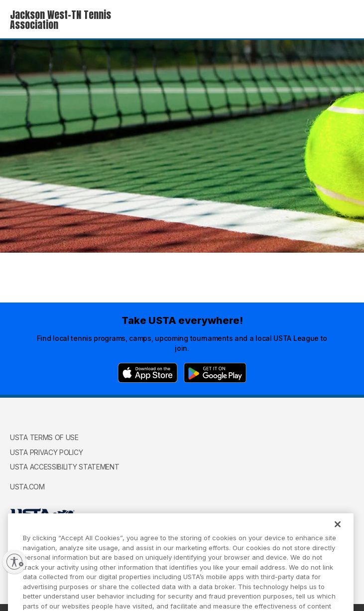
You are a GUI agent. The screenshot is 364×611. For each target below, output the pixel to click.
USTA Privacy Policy (46, 452)
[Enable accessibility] (14, 562)
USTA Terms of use (44, 437)
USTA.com (27, 487)
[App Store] (148, 373)
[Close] (338, 533)
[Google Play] (215, 373)
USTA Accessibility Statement (65, 467)
